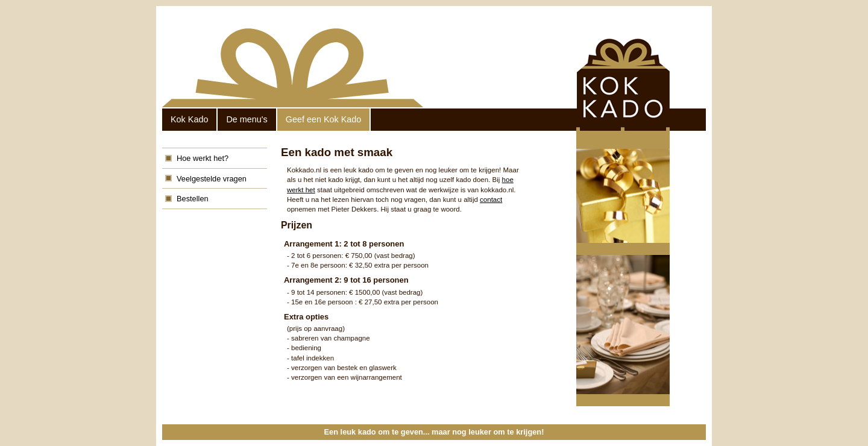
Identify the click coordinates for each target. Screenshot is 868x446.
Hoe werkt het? (203, 158)
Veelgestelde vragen (212, 179)
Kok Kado (189, 119)
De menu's (247, 119)
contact (491, 199)
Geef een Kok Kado (324, 119)
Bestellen (193, 199)
